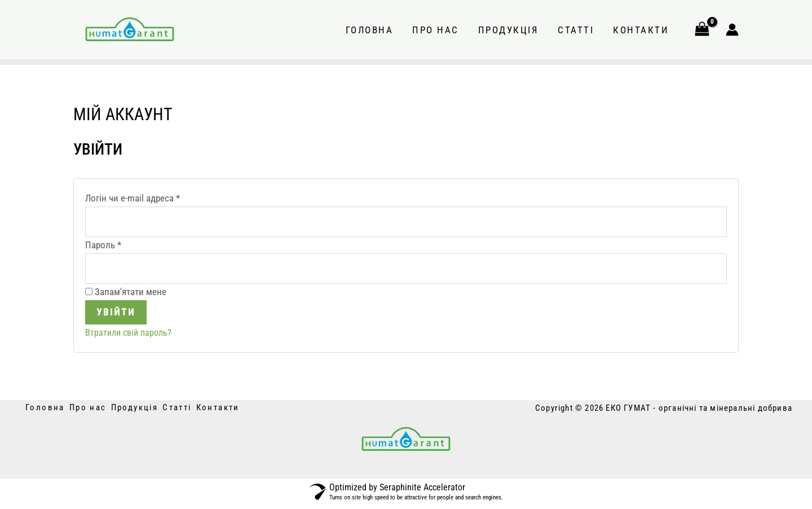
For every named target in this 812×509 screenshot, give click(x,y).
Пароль (128, 245)
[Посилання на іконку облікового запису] (732, 30)
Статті (576, 30)
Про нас (436, 30)
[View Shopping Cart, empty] (702, 30)
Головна (370, 30)
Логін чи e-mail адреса (157, 197)
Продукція (509, 30)
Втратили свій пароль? (131, 335)
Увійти (116, 315)
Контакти (641, 30)
